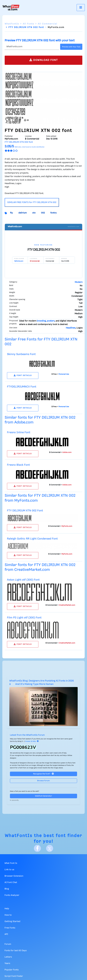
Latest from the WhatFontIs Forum (27, 735)
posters (51, 321)
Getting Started (12, 921)
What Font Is (11, 863)
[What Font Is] (11, 8)
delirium (23, 213)
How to (8, 915)
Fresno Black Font (18, 465)
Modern (79, 282)
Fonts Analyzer (12, 895)
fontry (53, 213)
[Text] (32, 47)
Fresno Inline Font (19, 432)
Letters (8, 957)
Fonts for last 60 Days (16, 951)
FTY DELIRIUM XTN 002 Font (25, 511)
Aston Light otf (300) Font (23, 580)
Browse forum (43, 781)
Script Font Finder (14, 976)
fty (11, 213)
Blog (7, 889)
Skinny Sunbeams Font (21, 354)
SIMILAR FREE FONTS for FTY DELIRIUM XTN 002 (32, 202)
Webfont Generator (43, 796)
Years (7, 963)
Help (7, 909)
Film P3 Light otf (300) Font (24, 618)
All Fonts (28, 24)
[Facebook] (37, 848)
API (6, 934)
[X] (50, 848)
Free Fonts (10, 928)
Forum (8, 944)
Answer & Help (32, 741)
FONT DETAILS (23, 375)
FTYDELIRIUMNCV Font (22, 387)
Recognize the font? (43, 774)
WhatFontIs (12, 24)
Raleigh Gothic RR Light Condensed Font (32, 539)
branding (41, 321)
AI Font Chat (11, 882)
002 (43, 213)
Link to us (9, 870)
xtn (34, 213)
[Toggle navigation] (81, 7)
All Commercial (48, 24)
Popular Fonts (12, 970)
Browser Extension (14, 876)
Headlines (71, 328)
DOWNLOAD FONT (44, 60)
